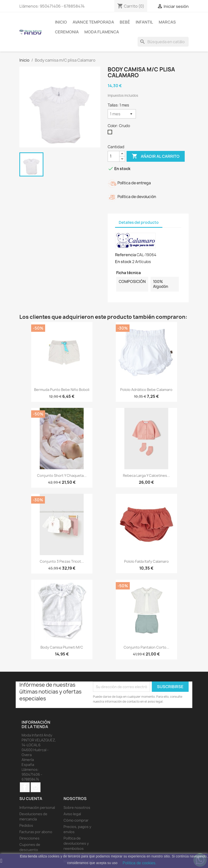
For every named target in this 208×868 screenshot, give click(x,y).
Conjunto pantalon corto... (146, 647)
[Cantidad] (114, 156)
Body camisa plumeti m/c (62, 647)
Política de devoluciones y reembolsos (76, 843)
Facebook (25, 787)
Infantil (144, 22)
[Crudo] (111, 133)
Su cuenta (31, 799)
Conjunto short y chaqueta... (62, 475)
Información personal (37, 808)
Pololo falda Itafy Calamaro (146, 561)
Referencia (125, 255)
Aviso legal (72, 814)
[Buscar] (163, 42)
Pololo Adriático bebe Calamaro (146, 390)
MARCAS (167, 22)
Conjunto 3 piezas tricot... (62, 561)
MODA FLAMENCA (102, 32)
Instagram (36, 787)
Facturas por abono (36, 832)
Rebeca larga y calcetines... (146, 475)
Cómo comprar (76, 820)
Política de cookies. (140, 863)
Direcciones (29, 838)
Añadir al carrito (156, 156)
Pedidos (26, 825)
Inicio (61, 22)
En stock (123, 262)
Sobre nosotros (77, 808)
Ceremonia (67, 32)
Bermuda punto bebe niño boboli (62, 390)
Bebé (125, 22)
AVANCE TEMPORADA (93, 22)
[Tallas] (122, 114)
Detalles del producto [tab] (139, 222)
